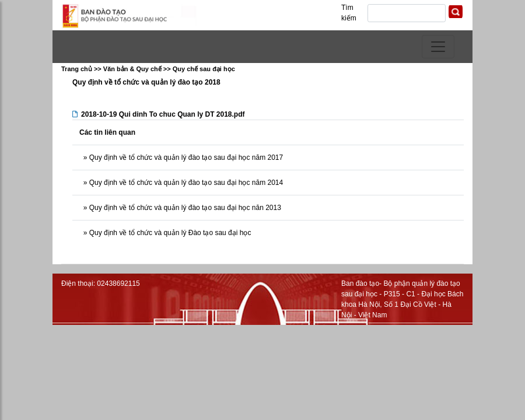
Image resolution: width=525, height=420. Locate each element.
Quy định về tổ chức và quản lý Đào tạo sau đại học (169, 233)
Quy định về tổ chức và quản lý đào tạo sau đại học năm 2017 (185, 157)
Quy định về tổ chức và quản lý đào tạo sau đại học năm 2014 (185, 183)
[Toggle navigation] (438, 47)
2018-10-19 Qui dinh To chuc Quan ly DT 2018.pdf (163, 114)
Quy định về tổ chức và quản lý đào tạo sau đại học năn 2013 (184, 208)
